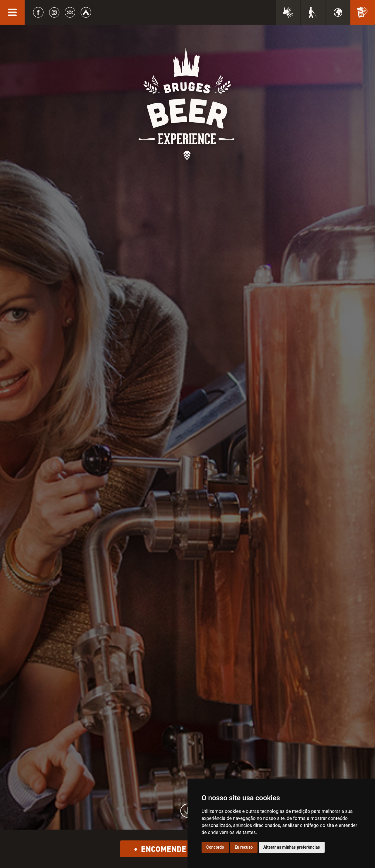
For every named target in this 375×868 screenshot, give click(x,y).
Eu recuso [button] (244, 847)
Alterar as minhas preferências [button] (292, 847)
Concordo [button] (215, 847)
